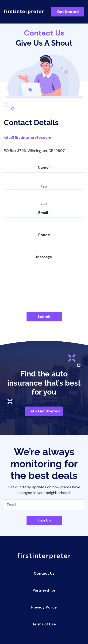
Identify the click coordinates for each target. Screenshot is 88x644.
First (44, 186)
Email (44, 213)
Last (44, 203)
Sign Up (44, 520)
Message (44, 257)
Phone (44, 235)
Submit (44, 317)
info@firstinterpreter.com (27, 137)
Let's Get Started (44, 411)
